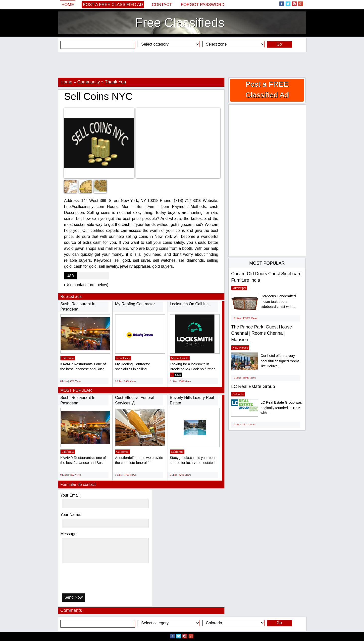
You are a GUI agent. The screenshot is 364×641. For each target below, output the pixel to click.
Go (279, 44)
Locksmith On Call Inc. (190, 304)
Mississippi (239, 288)
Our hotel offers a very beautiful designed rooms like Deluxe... (280, 361)
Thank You (115, 82)
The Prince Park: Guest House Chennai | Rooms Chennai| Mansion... (261, 333)
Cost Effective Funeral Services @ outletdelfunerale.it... (135, 403)
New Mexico (240, 348)
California (68, 358)
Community (89, 82)
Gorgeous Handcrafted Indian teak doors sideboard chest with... (278, 301)
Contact (162, 5)
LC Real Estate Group (253, 386)
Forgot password (203, 5)
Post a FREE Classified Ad (113, 5)
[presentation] (87, 579)
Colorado (238, 394)
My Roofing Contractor (135, 304)
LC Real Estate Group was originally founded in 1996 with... (281, 408)
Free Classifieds (180, 23)
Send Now (74, 597)
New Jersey (123, 358)
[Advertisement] (182, 65)
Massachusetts (180, 358)
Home (68, 5)
